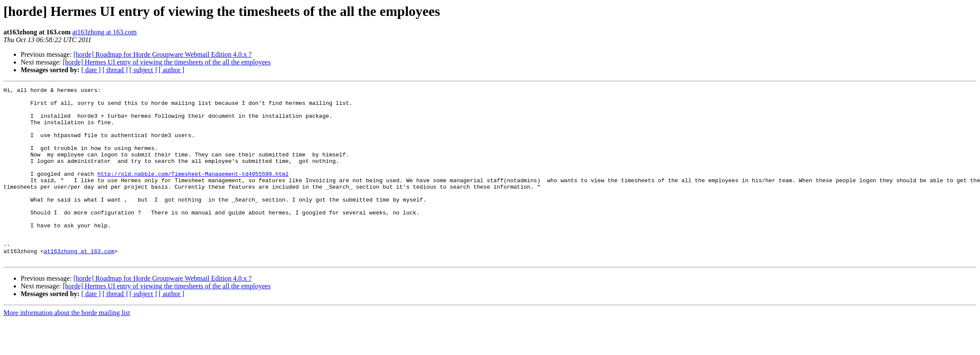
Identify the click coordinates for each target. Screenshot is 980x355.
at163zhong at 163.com (105, 32)
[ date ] (91, 70)
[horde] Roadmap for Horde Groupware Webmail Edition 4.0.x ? (163, 54)
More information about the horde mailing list (67, 347)
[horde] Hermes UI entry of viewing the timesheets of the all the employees (167, 62)
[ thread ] (115, 70)
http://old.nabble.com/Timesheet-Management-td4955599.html (193, 192)
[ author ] (172, 70)
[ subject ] (143, 70)
